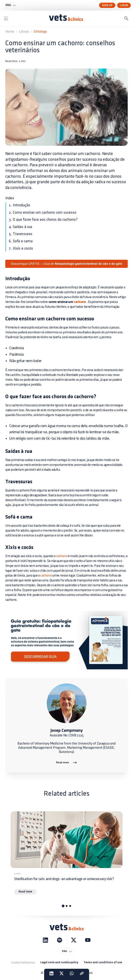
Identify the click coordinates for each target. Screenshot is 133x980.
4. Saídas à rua (21, 227)
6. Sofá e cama (21, 241)
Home (10, 32)
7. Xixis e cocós (21, 248)
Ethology (40, 32)
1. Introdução (20, 205)
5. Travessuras (21, 234)
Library (24, 32)
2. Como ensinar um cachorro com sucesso (43, 212)
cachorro (80, 302)
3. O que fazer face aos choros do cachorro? (43, 219)
